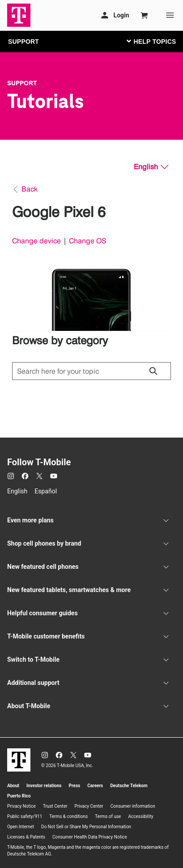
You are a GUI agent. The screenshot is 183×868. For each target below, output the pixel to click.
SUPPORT (23, 42)
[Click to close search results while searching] (153, 371)
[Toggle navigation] (149, 41)
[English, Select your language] (151, 167)
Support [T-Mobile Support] (22, 83)
